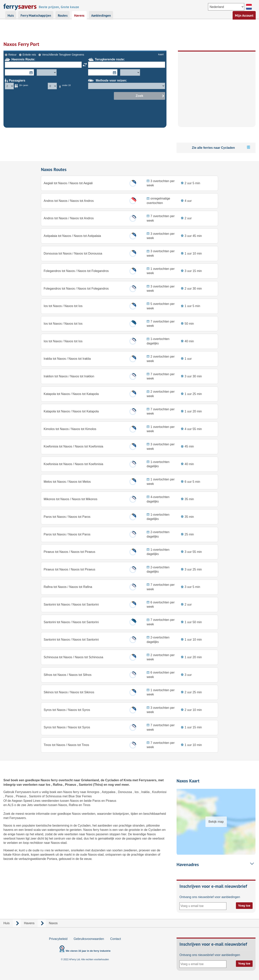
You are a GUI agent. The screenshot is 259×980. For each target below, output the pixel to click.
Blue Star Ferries (80, 796)
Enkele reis (29, 36)
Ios (49, 785)
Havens (79, 15)
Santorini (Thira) (91, 785)
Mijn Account (244, 15)
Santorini (36, 796)
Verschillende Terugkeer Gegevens (63, 36)
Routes (63, 15)
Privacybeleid (58, 939)
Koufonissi (159, 792)
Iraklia (146, 792)
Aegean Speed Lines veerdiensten (36, 801)
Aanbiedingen (101, 15)
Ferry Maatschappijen (36, 15)
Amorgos (94, 792)
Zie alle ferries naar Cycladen (213, 129)
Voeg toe (244, 906)
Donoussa (125, 792)
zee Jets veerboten (35, 805)
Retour (12, 36)
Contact (116, 939)
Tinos (87, 805)
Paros (10, 796)
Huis (11, 15)
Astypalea (109, 792)
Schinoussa (54, 796)
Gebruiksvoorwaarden (89, 939)
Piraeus (71, 785)
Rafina (58, 785)
